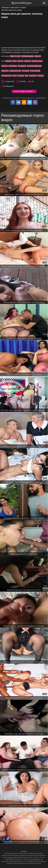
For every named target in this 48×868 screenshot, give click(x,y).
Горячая (27, 61)
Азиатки (38, 56)
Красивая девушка (34, 66)
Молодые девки (28, 56)
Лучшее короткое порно (12, 10)
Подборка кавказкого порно (14, 7)
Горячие (5, 66)
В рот (15, 61)
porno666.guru (23, 3)
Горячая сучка (37, 61)
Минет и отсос (15, 56)
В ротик (20, 61)
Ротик (15, 76)
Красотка (5, 71)
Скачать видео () (24, 91)
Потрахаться (6, 76)
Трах (26, 76)
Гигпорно (24, 852)
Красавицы (22, 66)
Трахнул (41, 76)
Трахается (33, 76)
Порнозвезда (35, 71)
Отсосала (26, 71)
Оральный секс (15, 71)
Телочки (21, 76)
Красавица (13, 66)
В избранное (9, 86)
